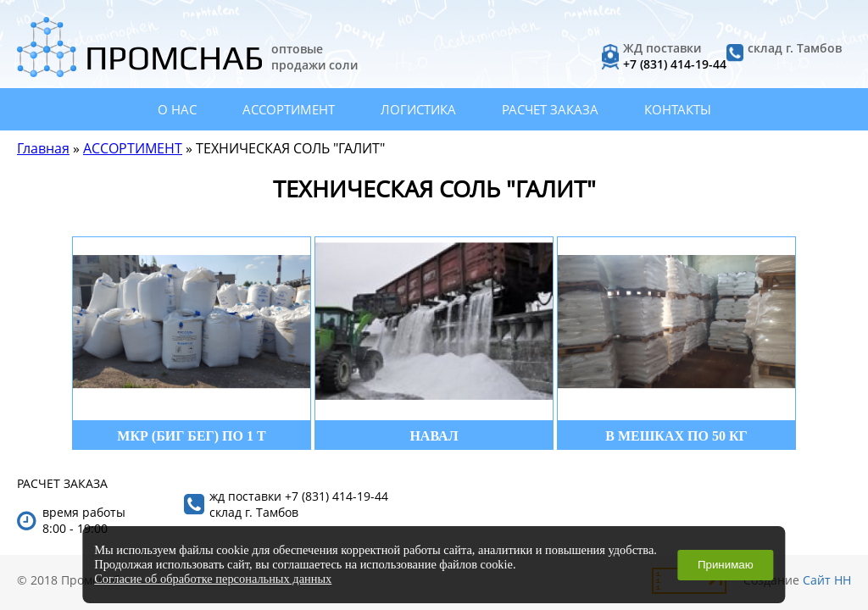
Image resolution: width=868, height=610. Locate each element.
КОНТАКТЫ (678, 109)
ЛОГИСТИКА (418, 109)
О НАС (177, 109)
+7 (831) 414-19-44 (675, 64)
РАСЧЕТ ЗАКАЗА (550, 109)
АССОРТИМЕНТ (289, 109)
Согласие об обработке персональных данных (213, 579)
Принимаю (726, 565)
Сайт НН (827, 580)
